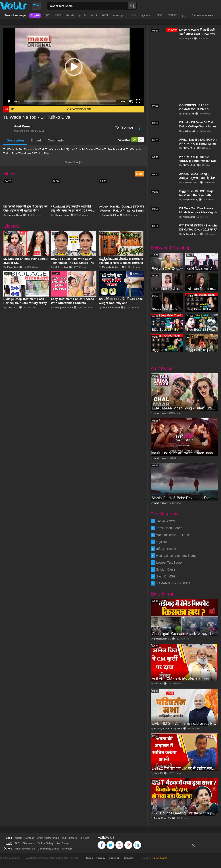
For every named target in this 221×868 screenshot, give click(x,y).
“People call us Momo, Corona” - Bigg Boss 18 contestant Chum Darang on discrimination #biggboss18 (167, 309)
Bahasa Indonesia (202, 15)
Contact (29, 838)
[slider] (70, 101)
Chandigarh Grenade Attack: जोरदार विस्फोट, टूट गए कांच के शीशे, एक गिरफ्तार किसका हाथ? (184, 634)
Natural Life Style (111, 307)
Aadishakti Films (110, 215)
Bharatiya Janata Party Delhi (168, 728)
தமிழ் (82, 15)
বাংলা (58, 15)
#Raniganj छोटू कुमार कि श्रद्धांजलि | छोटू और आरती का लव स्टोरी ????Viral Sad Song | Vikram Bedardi (73, 211)
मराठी (105, 15)
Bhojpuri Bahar (15, 215)
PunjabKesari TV (163, 639)
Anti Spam (63, 843)
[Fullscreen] (138, 101)
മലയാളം (119, 15)
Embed (36, 140)
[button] (74, 67)
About (18, 838)
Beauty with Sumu (64, 307)
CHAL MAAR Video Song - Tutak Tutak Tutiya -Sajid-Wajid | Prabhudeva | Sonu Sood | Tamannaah (184, 408)
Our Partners (69, 838)
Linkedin (137, 843)
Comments (56, 140)
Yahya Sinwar (166, 521)
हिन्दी (47, 15)
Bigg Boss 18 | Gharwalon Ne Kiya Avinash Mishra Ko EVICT (201, 350)
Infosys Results (167, 549)
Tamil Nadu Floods (169, 528)
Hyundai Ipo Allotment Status (176, 556)
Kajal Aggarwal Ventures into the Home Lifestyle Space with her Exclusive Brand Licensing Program (201, 268)
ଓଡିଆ (133, 15)
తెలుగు (70, 15)
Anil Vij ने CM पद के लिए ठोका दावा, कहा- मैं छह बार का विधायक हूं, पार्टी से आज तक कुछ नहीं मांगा (184, 679)
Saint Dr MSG (166, 576)
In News (84, 838)
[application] (74, 67)
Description (15, 140)
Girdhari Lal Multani (193, 131)
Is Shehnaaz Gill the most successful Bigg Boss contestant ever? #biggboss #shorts (167, 289)
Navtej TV (188, 38)
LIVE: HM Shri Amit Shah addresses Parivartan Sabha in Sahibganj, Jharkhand (184, 724)
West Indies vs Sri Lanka (173, 535)
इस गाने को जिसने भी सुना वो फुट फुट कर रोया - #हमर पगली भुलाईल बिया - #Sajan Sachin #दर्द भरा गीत (25, 211)
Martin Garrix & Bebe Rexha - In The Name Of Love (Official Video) (184, 498)
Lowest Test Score (169, 563)
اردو (184, 15)
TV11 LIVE (189, 114)
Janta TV (159, 683)
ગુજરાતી (146, 15)
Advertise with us (25, 849)
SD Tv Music (189, 148)
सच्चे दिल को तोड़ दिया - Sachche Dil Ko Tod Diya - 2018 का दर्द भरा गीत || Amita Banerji (198, 229)
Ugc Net (162, 542)
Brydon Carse (166, 569)
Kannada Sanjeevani (112, 267)
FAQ (17, 843)
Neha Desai (13, 307)
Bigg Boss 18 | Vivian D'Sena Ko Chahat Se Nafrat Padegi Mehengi (201, 329)
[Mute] (131, 101)
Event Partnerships (48, 838)
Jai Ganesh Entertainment (195, 234)
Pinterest (128, 843)
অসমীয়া (172, 15)
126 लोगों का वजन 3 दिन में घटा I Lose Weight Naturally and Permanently (121, 303)
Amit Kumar (23, 126)
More (139, 174)
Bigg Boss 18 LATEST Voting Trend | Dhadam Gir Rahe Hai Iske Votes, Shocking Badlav (201, 309)
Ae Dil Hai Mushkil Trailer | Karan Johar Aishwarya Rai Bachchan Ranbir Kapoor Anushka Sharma (184, 453)
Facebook (102, 843)
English (35, 15)
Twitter (111, 843)
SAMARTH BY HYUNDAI (174, 583)
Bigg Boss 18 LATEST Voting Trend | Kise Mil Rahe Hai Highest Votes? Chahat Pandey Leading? (167, 350)
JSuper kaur (13, 267)
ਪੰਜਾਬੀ (159, 15)
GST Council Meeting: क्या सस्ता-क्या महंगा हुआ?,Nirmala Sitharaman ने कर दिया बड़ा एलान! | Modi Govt (184, 813)
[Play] (9, 101)
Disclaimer (29, 843)
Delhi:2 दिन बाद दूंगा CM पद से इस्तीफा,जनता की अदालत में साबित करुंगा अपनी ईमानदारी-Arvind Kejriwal (184, 768)
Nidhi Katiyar (61, 267)
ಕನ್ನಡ (94, 15)
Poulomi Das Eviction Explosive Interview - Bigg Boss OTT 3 (167, 268)
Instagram (120, 843)
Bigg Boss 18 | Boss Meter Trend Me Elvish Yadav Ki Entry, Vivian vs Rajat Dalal (167, 329)
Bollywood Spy (191, 199)
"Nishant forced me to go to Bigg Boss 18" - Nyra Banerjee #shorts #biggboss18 (201, 289)
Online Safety (46, 843)
